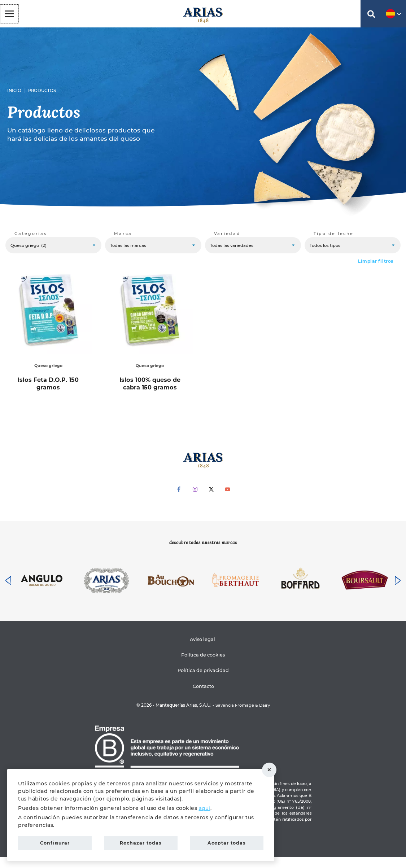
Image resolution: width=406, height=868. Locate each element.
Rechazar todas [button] (272, 769)
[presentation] (8, 592)
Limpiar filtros (376, 266)
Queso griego (47, 371)
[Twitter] (211, 500)
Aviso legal (202, 650)
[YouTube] (228, 500)
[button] (371, 17)
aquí (205, 806)
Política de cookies (203, 666)
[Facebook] (179, 500)
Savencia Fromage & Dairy (243, 716)
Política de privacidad (203, 682)
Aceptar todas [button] (227, 842)
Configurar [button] (55, 842)
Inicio (14, 94)
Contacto (204, 697)
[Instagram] (195, 500)
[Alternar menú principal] (9, 15)
